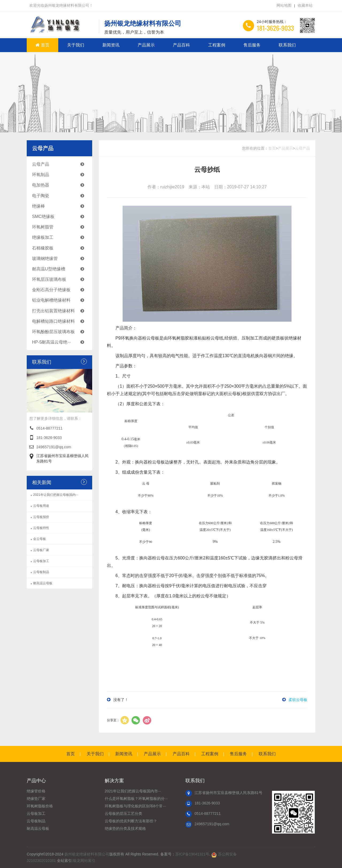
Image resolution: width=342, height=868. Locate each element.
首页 (42, 45)
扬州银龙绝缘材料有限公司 (87, 854)
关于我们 (76, 45)
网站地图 (284, 5)
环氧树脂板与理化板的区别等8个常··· (135, 806)
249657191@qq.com (54, 447)
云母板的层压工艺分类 (123, 813)
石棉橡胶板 (61, 248)
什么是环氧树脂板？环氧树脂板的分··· (136, 799)
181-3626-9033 (49, 438)
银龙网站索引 (84, 861)
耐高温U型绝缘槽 (61, 269)
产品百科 (181, 45)
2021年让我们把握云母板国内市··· (133, 791)
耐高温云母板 (43, 583)
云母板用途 (41, 506)
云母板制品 (41, 572)
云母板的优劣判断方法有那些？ (131, 821)
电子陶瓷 (61, 196)
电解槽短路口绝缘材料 (61, 321)
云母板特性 (41, 528)
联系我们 (287, 45)
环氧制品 (61, 175)
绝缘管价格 (36, 791)
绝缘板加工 (61, 237)
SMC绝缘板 (61, 217)
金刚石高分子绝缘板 (61, 290)
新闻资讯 (111, 45)
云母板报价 (41, 517)
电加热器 (61, 185)
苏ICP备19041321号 (192, 854)
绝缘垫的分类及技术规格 (125, 828)
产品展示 (146, 45)
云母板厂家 (41, 550)
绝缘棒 (61, 206)
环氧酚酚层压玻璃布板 (61, 332)
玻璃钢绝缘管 (61, 258)
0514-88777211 (49, 428)
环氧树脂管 (61, 227)
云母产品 (61, 164)
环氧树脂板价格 (40, 806)
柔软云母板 (298, 700)
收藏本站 (305, 5)
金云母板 (40, 539)
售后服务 (252, 45)
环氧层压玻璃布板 (61, 279)
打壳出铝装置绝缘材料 (61, 311)
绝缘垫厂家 (36, 799)
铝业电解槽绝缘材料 (61, 300)
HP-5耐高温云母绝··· (61, 342)
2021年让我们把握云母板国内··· (56, 495)
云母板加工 (41, 561)
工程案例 (217, 45)
